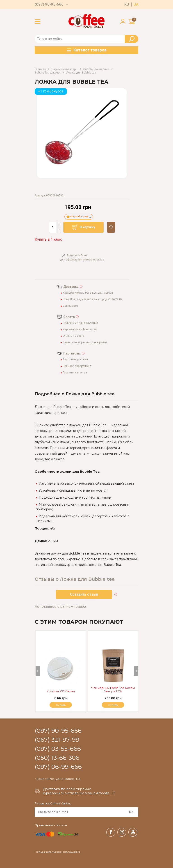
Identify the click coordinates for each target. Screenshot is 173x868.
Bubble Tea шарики (96, 69)
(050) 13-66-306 (57, 758)
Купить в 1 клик (48, 239)
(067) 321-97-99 (57, 740)
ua (136, 5)
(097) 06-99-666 (58, 767)
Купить (113, 705)
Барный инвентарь (65, 69)
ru (127, 5)
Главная (40, 69)
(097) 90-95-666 (49, 4)
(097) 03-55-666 (58, 749)
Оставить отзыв (84, 594)
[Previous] (38, 671)
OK (131, 812)
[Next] (136, 671)
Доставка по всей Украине (67, 789)
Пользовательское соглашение (58, 852)
